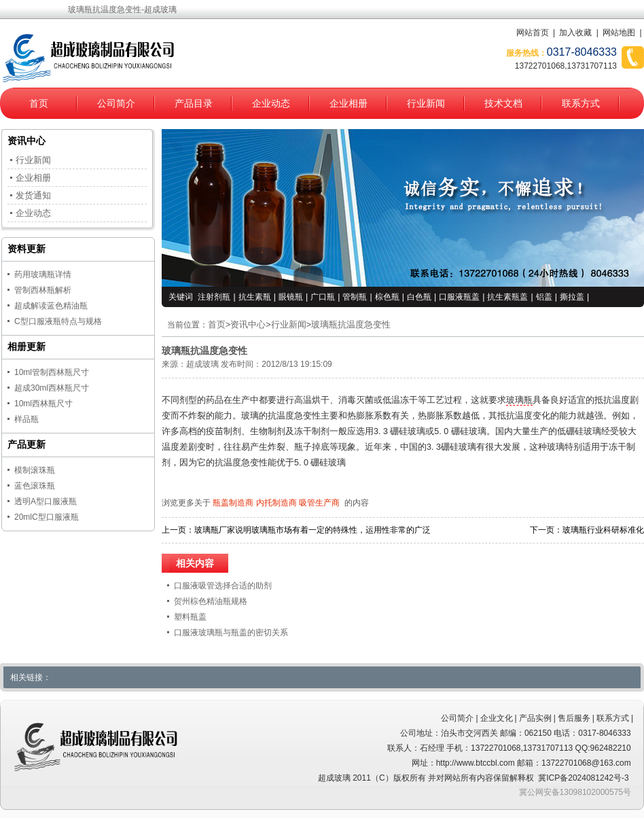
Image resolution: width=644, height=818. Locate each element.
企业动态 (271, 103)
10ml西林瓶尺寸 (43, 404)
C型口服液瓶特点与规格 (58, 321)
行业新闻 (426, 103)
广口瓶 (323, 297)
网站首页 (533, 33)
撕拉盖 (572, 297)
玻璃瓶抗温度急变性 (351, 325)
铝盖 (544, 297)
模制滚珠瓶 (35, 470)
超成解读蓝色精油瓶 (51, 306)
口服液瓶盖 (459, 297)
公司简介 (116, 103)
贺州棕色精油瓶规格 (211, 601)
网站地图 (619, 33)
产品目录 (194, 103)
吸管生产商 (319, 503)
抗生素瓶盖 (507, 297)
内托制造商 (276, 503)
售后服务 (574, 718)
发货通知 (33, 195)
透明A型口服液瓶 (46, 501)
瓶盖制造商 (233, 503)
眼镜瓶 (291, 297)
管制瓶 (355, 297)
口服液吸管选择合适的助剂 (223, 586)
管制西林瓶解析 (43, 290)
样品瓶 (26, 419)
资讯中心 (248, 325)
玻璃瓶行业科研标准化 (603, 530)
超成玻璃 (202, 364)
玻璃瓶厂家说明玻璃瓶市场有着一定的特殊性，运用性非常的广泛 (312, 530)
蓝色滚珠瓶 (35, 486)
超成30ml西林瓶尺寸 (52, 388)
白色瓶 (419, 297)
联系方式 (581, 103)
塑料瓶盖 (190, 617)
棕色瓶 (387, 297)
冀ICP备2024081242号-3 (583, 778)
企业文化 (497, 718)
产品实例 (535, 718)
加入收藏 (575, 33)
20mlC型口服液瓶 (47, 517)
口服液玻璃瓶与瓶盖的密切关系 (231, 633)
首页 (39, 103)
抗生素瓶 (255, 297)
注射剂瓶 (214, 297)
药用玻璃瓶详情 (43, 274)
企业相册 (348, 103)
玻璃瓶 (519, 400)
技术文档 (503, 103)
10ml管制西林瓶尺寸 (52, 372)
